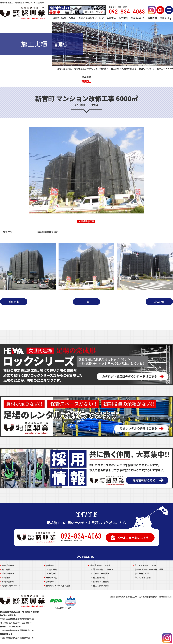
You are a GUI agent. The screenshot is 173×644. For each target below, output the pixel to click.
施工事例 (123, 18)
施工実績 (6, 569)
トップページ (8, 565)
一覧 (86, 302)
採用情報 (152, 18)
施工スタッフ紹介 (101, 586)
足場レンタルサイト (11, 586)
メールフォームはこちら (133, 537)
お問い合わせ (8, 581)
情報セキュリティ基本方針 (58, 586)
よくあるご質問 (144, 577)
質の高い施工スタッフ (103, 569)
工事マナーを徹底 (101, 573)
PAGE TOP (86, 557)
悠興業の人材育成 (101, 581)
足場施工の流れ (144, 573)
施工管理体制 (99, 577)
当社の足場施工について (91, 18)
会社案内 (111, 18)
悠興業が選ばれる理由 (64, 18)
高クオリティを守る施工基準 (150, 569)
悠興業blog (166, 18)
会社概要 (53, 569)
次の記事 (159, 302)
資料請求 (50, 581)
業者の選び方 (138, 18)
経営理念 (53, 573)
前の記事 (14, 302)
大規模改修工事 (86, 221)
